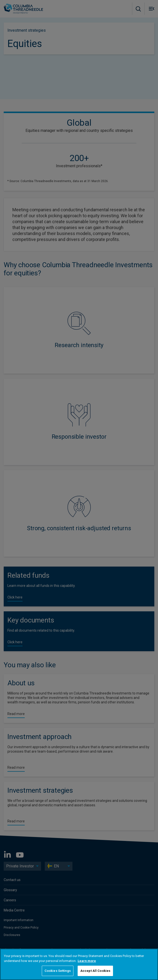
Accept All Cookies (95, 971)
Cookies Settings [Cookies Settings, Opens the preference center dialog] (58, 971)
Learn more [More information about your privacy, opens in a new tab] (87, 961)
